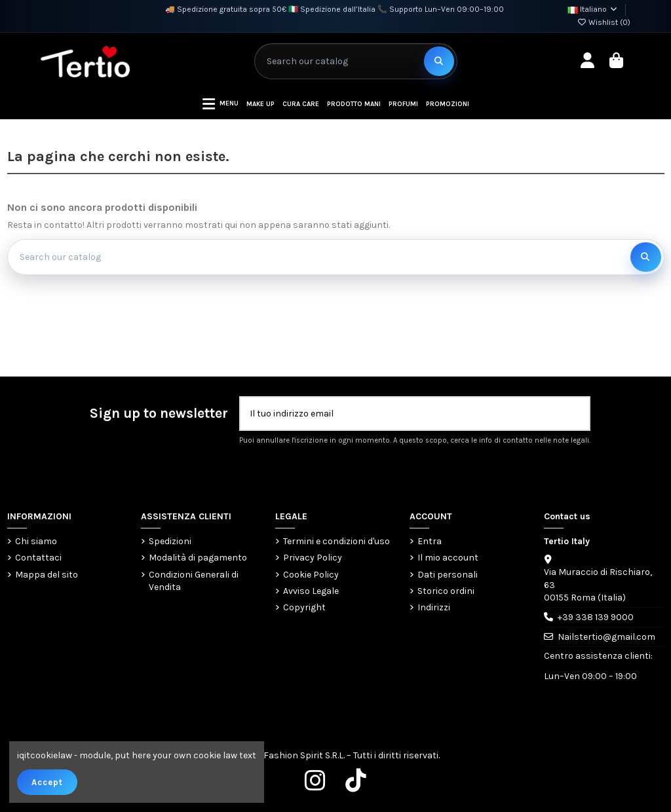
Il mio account (448, 558)
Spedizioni (170, 541)
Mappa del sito (47, 575)
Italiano (593, 9)
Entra (430, 541)
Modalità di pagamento (198, 558)
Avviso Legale (311, 591)
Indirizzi (434, 607)
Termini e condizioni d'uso (336, 541)
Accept (47, 782)
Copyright (304, 607)
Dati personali (448, 575)
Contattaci (38, 558)
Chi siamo (36, 541)
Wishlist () (604, 22)
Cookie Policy (311, 575)
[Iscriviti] (575, 414)
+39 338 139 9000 (596, 617)
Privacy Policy (313, 558)
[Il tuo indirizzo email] (401, 414)
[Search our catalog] (439, 61)
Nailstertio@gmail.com (606, 637)
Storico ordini (446, 591)
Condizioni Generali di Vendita (194, 581)
